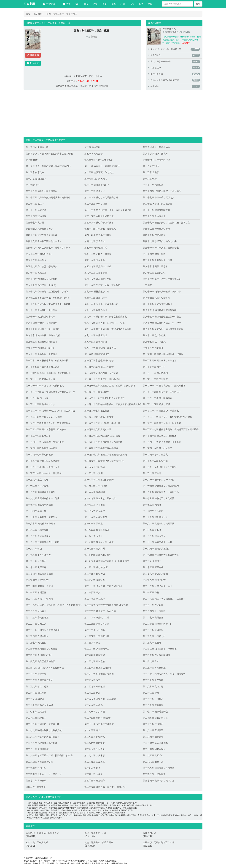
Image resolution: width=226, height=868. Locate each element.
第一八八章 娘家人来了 (154, 536)
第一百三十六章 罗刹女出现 (98, 429)
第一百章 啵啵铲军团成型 (97, 354)
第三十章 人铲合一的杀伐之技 (158, 204)
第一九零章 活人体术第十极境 (99, 542)
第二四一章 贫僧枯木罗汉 (97, 649)
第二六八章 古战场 (94, 705)
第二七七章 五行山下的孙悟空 (99, 724)
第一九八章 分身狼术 (36, 561)
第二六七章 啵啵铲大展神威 (39, 705)
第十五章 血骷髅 (151, 172)
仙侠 (86, 4)
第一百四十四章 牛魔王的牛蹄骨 (42, 448)
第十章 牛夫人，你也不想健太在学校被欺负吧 (48, 166)
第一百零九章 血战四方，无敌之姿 (101, 373)
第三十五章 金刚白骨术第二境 (99, 216)
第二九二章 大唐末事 (95, 755)
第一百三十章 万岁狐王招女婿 (99, 417)
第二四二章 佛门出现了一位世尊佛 (160, 649)
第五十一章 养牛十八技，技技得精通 (161, 248)
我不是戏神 (156, 68)
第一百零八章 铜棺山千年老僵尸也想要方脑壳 (48, 373)
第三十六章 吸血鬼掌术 (154, 216)
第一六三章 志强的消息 (96, 486)
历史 (105, 4)
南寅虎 (94, 37)
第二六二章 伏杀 (92, 693)
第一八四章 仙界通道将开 (97, 530)
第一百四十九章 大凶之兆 (155, 455)
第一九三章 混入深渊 (95, 549)
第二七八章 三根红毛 (153, 724)
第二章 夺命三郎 (92, 147)
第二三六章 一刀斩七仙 (154, 636)
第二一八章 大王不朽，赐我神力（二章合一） (165, 599)
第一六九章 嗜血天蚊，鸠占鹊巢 (100, 498)
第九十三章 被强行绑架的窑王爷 (42, 342)
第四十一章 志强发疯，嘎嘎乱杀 (100, 229)
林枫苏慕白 (172, 32)
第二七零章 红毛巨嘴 (36, 712)
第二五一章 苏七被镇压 (154, 668)
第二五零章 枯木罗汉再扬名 (98, 668)
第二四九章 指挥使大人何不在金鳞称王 (45, 668)
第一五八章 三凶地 (152, 473)
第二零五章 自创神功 (95, 574)
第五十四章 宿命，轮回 (154, 254)
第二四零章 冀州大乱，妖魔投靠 (42, 649)
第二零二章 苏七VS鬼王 (96, 567)
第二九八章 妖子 (92, 768)
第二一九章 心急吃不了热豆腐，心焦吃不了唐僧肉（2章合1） (54, 605)
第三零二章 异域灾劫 (36, 781)
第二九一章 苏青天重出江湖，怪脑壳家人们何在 (49, 755)
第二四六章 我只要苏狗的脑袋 (40, 661)
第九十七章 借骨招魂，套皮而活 (100, 348)
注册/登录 (49, 4)
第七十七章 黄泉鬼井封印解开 (158, 304)
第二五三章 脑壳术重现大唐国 (99, 674)
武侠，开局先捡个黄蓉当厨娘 (99, 842)
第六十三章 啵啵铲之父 (154, 273)
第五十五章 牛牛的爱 (36, 260)
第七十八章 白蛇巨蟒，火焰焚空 (42, 310)
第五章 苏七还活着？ (95, 154)
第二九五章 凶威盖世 (95, 762)
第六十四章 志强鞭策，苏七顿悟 (42, 279)
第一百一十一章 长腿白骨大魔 (40, 379)
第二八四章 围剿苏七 (153, 737)
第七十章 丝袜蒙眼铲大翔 (97, 292)
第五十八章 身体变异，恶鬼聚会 (42, 266)
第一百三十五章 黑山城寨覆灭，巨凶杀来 (46, 429)
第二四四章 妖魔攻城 (95, 655)
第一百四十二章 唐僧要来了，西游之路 (103, 442)
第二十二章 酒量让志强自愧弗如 (42, 191)
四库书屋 (29, 4)
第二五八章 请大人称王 (37, 687)
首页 (28, 14)
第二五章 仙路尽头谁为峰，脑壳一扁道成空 (164, 674)
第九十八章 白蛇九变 (153, 348)
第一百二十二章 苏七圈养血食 (158, 398)
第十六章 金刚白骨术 (36, 179)
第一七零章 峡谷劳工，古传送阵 (159, 498)
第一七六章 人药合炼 (153, 511)
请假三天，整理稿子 (36, 787)
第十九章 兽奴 (33, 185)
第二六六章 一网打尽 (153, 699)
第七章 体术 (32, 160)
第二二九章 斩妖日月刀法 (97, 624)
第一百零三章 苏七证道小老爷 (99, 360)
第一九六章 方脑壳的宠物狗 (98, 555)
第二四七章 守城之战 (95, 661)
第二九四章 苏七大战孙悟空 (39, 762)
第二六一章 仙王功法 (36, 693)
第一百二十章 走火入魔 (37, 398)
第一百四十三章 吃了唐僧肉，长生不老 (162, 442)
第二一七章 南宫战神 (95, 599)
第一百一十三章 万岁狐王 (155, 379)
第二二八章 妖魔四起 (36, 624)
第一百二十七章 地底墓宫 (97, 411)
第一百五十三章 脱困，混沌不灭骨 (43, 467)
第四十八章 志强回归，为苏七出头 (160, 241)
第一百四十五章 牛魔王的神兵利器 (101, 448)
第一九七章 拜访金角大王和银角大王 (161, 555)
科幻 (123, 4)
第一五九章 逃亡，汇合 (37, 480)
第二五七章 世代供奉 (153, 680)
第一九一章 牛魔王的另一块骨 (158, 542)
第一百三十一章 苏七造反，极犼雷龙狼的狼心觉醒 (167, 417)
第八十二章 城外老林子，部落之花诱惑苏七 (106, 317)
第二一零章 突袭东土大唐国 (39, 586)
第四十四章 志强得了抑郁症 (98, 235)
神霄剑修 (155, 86)
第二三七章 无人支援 (36, 643)
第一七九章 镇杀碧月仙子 (155, 517)
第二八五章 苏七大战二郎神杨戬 (42, 743)
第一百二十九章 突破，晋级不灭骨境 (44, 417)
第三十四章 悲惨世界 (36, 216)
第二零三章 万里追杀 (153, 567)
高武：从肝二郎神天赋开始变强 (165, 80)
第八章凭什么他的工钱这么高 (99, 160)
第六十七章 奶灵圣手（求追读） (42, 285)
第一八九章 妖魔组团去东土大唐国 (43, 542)
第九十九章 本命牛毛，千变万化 (42, 354)
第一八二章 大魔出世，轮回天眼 (159, 523)
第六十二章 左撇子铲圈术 (97, 273)
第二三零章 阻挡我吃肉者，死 (158, 624)
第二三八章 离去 (92, 643)
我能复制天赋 (150, 833)
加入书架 (33, 63)
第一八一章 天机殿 (94, 523)
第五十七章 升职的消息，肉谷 (158, 260)
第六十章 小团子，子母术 (155, 266)
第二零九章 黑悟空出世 (154, 580)
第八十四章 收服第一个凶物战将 (42, 323)
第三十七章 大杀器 (35, 223)
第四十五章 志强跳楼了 (154, 235)
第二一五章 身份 (151, 592)
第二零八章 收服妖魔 (95, 580)
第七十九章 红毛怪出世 (96, 310)
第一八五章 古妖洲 (152, 530)
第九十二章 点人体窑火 (154, 335)
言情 (95, 4)
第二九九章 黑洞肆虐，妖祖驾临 (159, 768)
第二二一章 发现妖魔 (153, 605)
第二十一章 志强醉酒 (153, 185)
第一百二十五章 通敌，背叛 (156, 404)
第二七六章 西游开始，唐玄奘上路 (43, 724)
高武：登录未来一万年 (161, 62)
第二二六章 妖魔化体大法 (97, 618)
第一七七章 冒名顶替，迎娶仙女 (42, 517)
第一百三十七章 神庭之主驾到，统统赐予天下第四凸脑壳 (171, 429)
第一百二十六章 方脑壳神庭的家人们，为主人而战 (50, 411)
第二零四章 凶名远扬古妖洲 (39, 574)
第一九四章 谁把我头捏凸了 (156, 549)
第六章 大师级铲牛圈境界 (155, 154)
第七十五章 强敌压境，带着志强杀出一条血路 (48, 304)
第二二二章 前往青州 (36, 611)
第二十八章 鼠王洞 (35, 204)
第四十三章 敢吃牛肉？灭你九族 (42, 235)
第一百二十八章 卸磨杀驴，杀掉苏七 (161, 411)
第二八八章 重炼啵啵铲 (37, 749)
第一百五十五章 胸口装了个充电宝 (160, 467)
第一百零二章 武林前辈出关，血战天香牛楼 (47, 360)
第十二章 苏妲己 (151, 166)
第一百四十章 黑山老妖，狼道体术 (160, 436)
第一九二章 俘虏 (34, 549)
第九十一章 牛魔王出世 (96, 335)
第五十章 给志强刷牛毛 (96, 248)
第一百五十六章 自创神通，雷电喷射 (44, 473)
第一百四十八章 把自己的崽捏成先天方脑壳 (106, 455)
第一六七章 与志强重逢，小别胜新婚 (161, 492)
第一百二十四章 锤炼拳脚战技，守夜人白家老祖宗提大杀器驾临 (112, 404)
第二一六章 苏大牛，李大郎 (39, 599)
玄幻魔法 (38, 14)
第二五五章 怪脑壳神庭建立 (39, 680)
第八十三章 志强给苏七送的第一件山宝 (162, 317)
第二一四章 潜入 (92, 592)
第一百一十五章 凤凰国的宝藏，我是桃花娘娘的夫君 (110, 386)
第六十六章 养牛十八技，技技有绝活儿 (162, 279)
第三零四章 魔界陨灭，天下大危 (159, 781)
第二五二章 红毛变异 (36, 674)
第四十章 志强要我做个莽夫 (39, 229)
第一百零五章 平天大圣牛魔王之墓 (43, 367)
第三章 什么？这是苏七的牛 (156, 147)
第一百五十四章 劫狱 (95, 467)
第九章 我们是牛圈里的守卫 (156, 160)
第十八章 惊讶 (150, 179)
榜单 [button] (151, 4)
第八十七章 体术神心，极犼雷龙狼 (43, 329)
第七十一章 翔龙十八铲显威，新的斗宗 (162, 292)
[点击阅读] (186, 43)
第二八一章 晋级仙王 (153, 730)
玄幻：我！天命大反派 (37, 842)
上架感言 (147, 285)
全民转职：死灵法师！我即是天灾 (166, 49)
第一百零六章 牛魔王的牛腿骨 (99, 367)
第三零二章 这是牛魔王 (154, 774)
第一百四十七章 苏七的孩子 (39, 455)
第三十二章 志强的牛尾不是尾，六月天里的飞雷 (108, 210)
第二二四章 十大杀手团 (154, 611)
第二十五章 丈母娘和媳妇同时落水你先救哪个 (48, 197)
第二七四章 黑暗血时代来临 (98, 718)
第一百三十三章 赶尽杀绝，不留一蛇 (102, 423)
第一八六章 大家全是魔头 (38, 536)
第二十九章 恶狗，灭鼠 (96, 204)
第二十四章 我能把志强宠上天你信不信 (162, 191)
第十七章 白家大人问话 (96, 179)
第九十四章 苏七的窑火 (96, 342)
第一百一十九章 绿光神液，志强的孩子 (162, 392)
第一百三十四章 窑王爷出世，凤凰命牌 (162, 423)
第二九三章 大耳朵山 (153, 755)
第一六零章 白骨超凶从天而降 (99, 480)
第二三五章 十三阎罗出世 (97, 636)
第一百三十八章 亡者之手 (38, 436)
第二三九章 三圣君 (152, 643)
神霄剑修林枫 (169, 29)
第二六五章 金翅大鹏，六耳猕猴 (100, 699)
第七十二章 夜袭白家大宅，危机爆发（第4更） (49, 298)
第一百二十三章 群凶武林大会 (40, 404)
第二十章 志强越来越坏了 (97, 185)
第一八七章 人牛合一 (95, 536)
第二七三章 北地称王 (36, 718)
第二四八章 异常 (151, 661)
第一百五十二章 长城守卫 (155, 461)
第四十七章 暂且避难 (95, 241)
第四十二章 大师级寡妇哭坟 (156, 229)
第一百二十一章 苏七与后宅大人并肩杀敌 (105, 398)
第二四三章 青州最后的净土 (39, 655)
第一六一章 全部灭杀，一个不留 (159, 480)
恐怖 (132, 4)
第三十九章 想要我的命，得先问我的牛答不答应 (166, 223)
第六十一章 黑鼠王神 (36, 273)
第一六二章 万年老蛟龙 (37, 486)
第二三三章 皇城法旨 (153, 630)
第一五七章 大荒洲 (94, 473)
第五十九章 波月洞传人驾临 (98, 266)
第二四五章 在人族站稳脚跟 (156, 655)
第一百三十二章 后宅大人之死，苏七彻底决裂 (48, 423)
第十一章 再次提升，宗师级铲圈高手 (102, 166)
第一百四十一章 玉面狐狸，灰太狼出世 (45, 442)
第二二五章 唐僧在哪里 (37, 618)
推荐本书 (33, 55)
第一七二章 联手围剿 (95, 505)
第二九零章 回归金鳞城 (154, 749)
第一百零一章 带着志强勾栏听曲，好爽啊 (163, 354)
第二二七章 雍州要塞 (153, 618)
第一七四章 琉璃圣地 (36, 511)
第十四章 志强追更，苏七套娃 (99, 172)
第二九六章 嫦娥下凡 (153, 762)
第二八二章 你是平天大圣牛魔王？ (43, 737)
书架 (67, 4)
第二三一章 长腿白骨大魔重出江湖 (43, 630)
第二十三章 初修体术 (95, 191)
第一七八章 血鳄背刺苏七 (97, 517)
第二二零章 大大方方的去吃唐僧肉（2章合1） (107, 605)
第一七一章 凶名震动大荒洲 (39, 505)
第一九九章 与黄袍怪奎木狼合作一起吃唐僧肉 (107, 561)
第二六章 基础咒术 (35, 699)
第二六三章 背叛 (151, 693)
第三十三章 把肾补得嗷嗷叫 (156, 210)
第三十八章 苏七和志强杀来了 (99, 223)
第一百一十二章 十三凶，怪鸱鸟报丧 (102, 379)
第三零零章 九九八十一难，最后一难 (44, 774)
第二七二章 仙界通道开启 (155, 712)
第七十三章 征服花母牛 (96, 298)
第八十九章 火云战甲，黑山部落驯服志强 (163, 329)
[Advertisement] (113, 115)
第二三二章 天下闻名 (95, 630)
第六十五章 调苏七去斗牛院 (98, 279)
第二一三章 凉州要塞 (36, 592)
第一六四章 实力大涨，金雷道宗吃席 (161, 486)
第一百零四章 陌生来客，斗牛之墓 (160, 360)
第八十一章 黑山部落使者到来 (40, 317)
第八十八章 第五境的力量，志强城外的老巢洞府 (108, 329)
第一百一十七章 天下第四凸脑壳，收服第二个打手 (50, 392)
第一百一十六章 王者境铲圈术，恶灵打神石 (164, 386)
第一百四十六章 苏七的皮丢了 (158, 448)
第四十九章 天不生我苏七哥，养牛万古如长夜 (48, 248)
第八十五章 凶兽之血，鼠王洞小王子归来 (105, 323)
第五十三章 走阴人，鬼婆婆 (98, 254)
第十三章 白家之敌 (35, 172)
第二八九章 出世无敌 (95, 749)
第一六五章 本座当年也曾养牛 (40, 492)
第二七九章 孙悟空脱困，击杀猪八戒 (44, 730)
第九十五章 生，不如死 (154, 342)
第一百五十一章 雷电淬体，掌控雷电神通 (105, 461)
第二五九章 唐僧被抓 (95, 687)
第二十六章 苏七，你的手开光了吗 (101, 197)
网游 (114, 4)
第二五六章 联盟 (92, 680)
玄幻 (77, 4)
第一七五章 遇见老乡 (95, 511)
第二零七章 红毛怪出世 (37, 580)
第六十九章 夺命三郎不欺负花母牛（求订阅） (48, 292)
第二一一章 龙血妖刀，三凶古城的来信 (103, 586)
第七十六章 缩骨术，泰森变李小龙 (101, 304)
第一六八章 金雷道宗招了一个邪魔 (43, 498)
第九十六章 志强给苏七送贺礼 (40, 348)
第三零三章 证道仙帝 (95, 781)
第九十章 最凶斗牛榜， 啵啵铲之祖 (43, 335)
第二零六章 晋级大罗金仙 (155, 574)
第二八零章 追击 (92, 730)
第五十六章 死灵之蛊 (95, 260)
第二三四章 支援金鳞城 (37, 636)
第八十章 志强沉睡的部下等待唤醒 (160, 310)
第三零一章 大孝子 (94, 774)
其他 (141, 4)
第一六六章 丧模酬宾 (95, 492)
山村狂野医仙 (157, 74)
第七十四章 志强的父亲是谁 (156, 298)
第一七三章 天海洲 (152, 505)
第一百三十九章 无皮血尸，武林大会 (102, 436)
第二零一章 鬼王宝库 (36, 567)
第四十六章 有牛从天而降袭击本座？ (44, 241)
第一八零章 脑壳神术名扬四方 (40, 523)
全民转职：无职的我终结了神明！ (159, 842)
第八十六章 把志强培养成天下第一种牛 (162, 323)
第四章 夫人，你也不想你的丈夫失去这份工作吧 (49, 154)
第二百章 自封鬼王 (152, 561)
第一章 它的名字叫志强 (37, 147)
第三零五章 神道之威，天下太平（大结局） (88, 86)
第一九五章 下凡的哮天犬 (38, 555)
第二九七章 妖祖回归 (36, 768)
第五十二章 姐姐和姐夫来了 (39, 254)
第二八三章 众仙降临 (95, 737)
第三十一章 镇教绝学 (36, 210)
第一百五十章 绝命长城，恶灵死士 (43, 461)
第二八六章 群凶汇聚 (95, 743)
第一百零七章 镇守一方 (154, 367)
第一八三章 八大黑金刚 (37, 530)
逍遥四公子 (156, 55)
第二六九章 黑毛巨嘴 (153, 705)
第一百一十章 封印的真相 (155, 373)
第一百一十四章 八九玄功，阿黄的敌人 (45, 386)
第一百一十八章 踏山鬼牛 (97, 392)
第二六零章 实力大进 (153, 687)
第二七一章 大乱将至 (95, 712)
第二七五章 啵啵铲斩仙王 (155, 718)
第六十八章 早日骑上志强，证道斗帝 (102, 285)
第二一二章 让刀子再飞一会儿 (158, 586)
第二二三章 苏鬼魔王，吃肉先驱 (100, 611)
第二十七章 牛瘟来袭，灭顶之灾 (159, 197)
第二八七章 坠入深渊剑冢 (155, 743)
